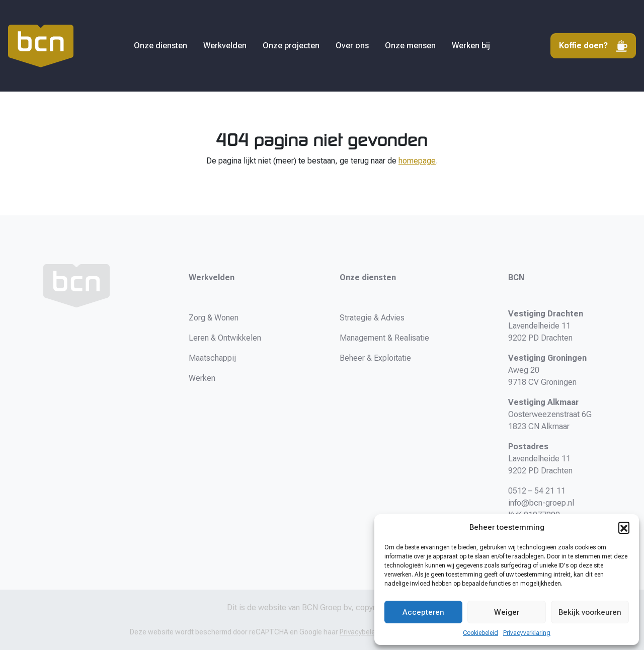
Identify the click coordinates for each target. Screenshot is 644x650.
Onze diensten (160, 46)
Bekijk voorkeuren (590, 612)
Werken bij (471, 46)
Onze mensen (410, 46)
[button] (624, 527)
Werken (202, 378)
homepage (417, 161)
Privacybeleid (360, 632)
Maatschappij (212, 358)
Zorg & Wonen (214, 318)
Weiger (507, 612)
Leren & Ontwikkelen (225, 338)
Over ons (352, 46)
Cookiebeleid (480, 633)
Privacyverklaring (527, 633)
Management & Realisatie (384, 338)
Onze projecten (291, 46)
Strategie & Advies (372, 318)
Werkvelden (225, 46)
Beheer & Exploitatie (375, 358)
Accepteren (423, 612)
